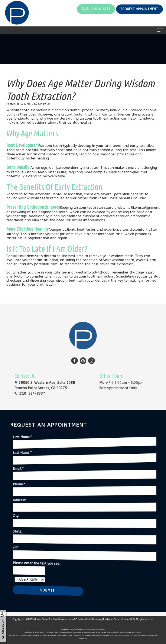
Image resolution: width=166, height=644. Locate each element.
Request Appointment (139, 9)
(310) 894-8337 (96, 9)
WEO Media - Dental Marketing (87, 619)
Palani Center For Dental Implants (51, 619)
